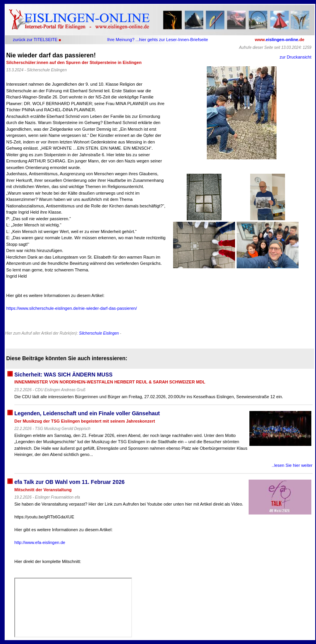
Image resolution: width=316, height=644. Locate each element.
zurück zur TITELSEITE (35, 40)
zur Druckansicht (295, 57)
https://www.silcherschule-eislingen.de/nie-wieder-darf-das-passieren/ (72, 308)
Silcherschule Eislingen (99, 333)
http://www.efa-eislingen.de (40, 542)
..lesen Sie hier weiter (292, 465)
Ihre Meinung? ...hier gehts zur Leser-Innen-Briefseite (158, 40)
